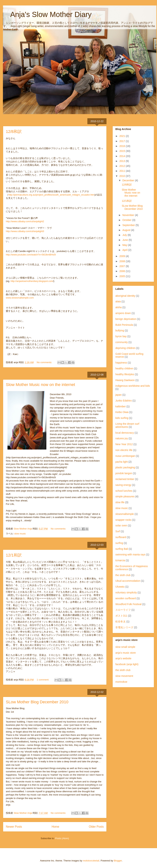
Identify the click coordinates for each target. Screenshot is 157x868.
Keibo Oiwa (122, 412)
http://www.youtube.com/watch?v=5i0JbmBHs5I (31, 255)
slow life (120, 502)
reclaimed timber (125, 479)
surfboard (121, 537)
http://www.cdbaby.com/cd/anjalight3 (25, 231)
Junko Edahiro (124, 401)
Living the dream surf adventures (127, 425)
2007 (123, 266)
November (129, 215)
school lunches (124, 491)
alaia (118, 301)
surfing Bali (122, 549)
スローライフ (123, 610)
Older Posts (96, 827)
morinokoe (121, 682)
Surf (118, 531)
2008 (123, 261)
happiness (121, 363)
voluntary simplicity (126, 592)
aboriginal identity (125, 296)
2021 (123, 136)
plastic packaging (125, 467)
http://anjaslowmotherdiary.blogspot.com (32, 281)
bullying (120, 330)
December (129, 180)
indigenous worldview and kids (133, 386)
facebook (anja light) (127, 664)
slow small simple (125, 647)
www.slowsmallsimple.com (20, 298)
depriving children (125, 348)
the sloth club (123, 575)
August (127, 230)
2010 (123, 176)
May (125, 245)
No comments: (45, 362)
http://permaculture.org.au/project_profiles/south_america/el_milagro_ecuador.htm (51, 195)
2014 (123, 156)
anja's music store (126, 653)
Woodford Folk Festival (128, 604)
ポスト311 (121, 616)
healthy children (124, 368)
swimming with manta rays (130, 555)
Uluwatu (120, 587)
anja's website (123, 658)
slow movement (124, 676)
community (122, 342)
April (125, 250)
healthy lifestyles (125, 374)
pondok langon (124, 473)
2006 (123, 271)
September (129, 225)
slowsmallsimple (125, 514)
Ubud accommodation (128, 581)
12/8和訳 (14, 132)
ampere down (123, 313)
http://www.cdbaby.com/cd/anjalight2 (25, 221)
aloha (118, 307)
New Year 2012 (124, 444)
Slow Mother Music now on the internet (40, 385)
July (125, 235)
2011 (123, 171)
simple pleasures (125, 496)
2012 (123, 166)
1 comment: (43, 680)
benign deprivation (126, 319)
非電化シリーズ (124, 627)
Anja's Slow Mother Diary (47, 14)
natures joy (122, 438)
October (127, 220)
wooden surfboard (126, 598)
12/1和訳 (14, 555)
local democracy (125, 433)
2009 (123, 256)
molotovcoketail (91, 861)
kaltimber (121, 406)
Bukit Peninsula (124, 325)
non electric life (124, 450)
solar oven (121, 525)
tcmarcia (120, 560)
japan (118, 395)
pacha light (122, 462)
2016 (123, 146)
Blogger (118, 861)
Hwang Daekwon (125, 380)
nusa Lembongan (125, 456)
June (125, 240)
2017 (123, 141)
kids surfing (122, 418)
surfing (119, 543)
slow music (20, 534)
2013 (123, 161)
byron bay (121, 336)
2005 (123, 276)
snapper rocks (123, 520)
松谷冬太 (120, 622)
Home (55, 827)
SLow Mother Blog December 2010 (37, 702)
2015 (123, 151)
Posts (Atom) (62, 838)
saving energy (123, 485)
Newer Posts (14, 827)
